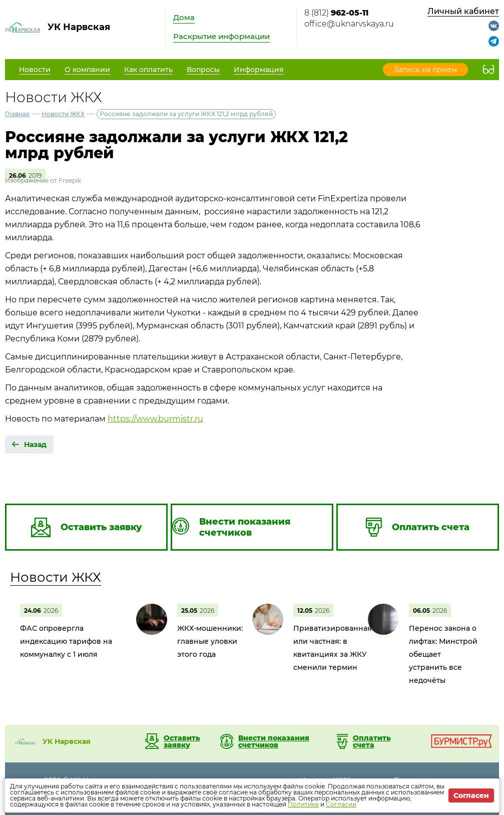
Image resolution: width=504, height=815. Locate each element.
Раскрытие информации (221, 36)
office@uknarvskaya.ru (349, 24)
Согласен (471, 795)
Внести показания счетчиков (274, 741)
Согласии (341, 804)
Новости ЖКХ (63, 114)
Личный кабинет (463, 11)
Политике (303, 804)
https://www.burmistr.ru (155, 419)
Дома (184, 17)
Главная (17, 114)
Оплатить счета (372, 741)
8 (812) (336, 13)
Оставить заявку (182, 741)
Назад (35, 445)
